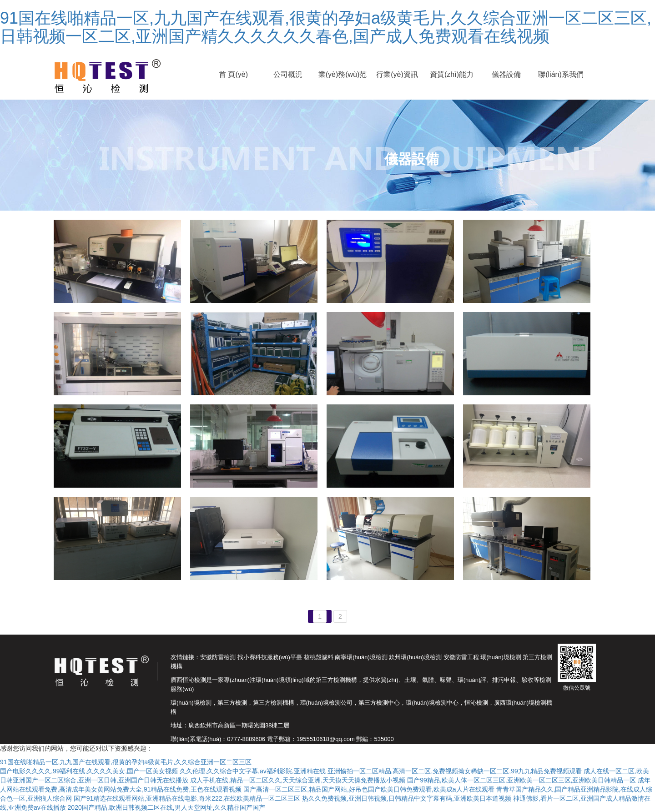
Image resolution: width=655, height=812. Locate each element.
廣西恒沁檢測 (188, 680)
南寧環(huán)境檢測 (361, 657)
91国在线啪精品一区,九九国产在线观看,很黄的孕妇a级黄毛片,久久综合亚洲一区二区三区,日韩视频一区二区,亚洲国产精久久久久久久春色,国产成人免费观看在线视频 (326, 27)
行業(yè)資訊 (397, 74)
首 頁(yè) (233, 74)
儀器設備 (506, 74)
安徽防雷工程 (461, 657)
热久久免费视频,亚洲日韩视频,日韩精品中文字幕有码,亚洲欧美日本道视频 (407, 798)
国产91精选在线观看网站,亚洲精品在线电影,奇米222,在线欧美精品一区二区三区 (187, 798)
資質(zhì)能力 (452, 74)
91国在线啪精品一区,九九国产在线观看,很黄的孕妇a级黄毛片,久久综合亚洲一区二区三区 (126, 762)
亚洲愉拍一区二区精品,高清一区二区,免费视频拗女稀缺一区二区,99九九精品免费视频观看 (455, 771)
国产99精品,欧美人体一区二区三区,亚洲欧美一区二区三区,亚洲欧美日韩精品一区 (521, 780)
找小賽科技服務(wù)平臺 (270, 657)
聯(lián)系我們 (561, 74)
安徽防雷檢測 (218, 657)
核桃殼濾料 (319, 657)
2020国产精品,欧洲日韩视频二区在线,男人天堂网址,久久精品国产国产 (167, 807)
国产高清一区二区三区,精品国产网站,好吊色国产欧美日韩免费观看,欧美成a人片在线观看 (369, 789)
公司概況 (288, 74)
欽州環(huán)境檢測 (415, 657)
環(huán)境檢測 (501, 657)
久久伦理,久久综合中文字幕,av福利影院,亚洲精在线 (252, 771)
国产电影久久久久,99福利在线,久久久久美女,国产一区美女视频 (89, 771)
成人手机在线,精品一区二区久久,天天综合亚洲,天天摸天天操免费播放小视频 (298, 780)
